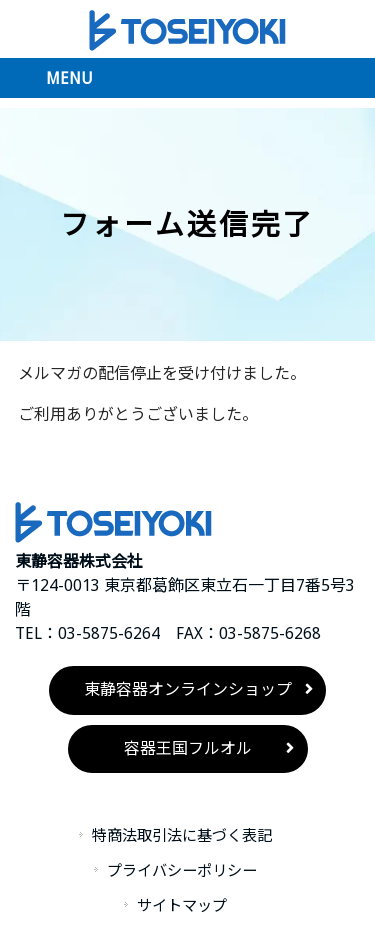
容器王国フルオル (188, 748)
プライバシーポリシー (182, 871)
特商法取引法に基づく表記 (182, 836)
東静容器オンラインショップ (188, 689)
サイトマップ (182, 906)
